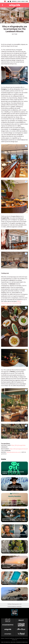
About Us (25, 638)
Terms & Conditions (10, 638)
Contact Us (15, 640)
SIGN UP (23, 1)
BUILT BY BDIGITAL (6, 642)
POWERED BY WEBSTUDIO (22, 642)
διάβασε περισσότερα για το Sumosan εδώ (11, 302)
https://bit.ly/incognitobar (18, 445)
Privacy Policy (19, 638)
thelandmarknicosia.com (13, 452)
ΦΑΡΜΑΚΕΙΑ (14, 1)
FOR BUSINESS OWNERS (14, 607)
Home (3, 638)
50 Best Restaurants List (14, 604)
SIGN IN (19, 1)
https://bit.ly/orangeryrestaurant (19, 449)
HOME (27, 1)
